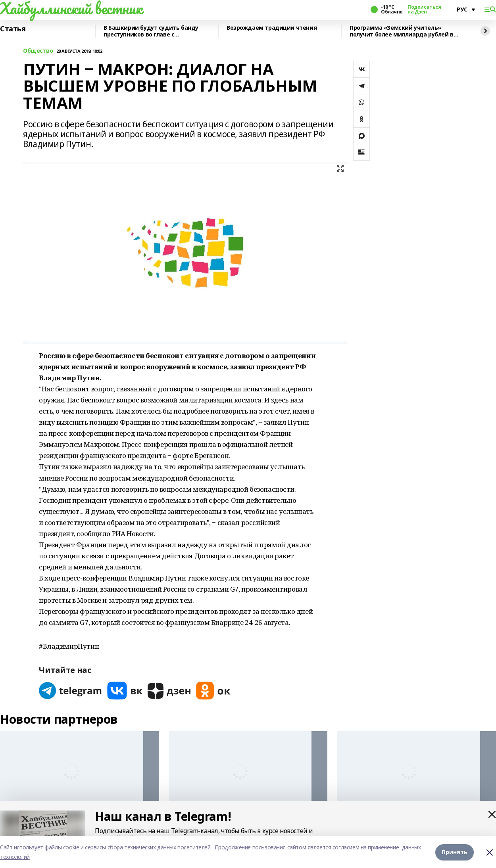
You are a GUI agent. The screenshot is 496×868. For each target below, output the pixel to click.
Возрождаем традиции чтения (272, 28)
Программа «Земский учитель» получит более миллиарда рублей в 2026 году (402, 31)
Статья (13, 29)
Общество (38, 51)
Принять (455, 852)
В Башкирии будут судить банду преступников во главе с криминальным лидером (151, 31)
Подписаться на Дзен (424, 10)
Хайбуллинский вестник (71, 8)
